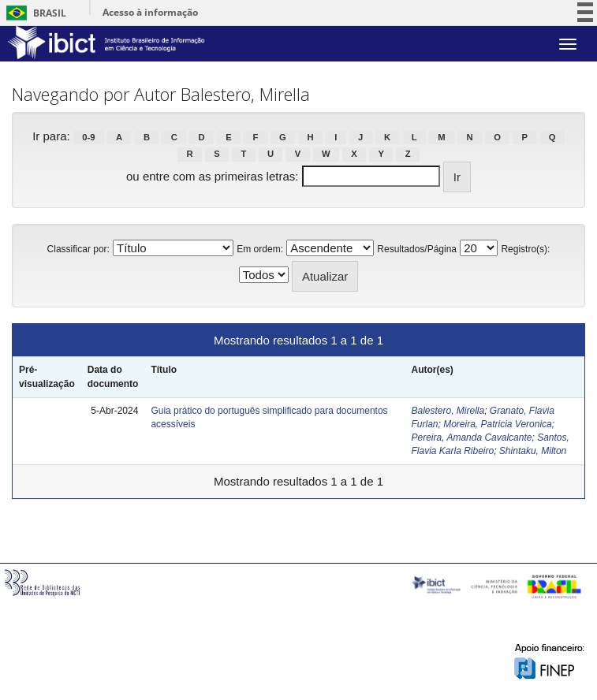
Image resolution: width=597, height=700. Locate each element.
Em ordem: (260, 249)
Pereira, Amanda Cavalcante (471, 438)
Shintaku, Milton (533, 451)
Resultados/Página (417, 249)
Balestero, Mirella (448, 411)
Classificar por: (78, 249)
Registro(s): (525, 249)
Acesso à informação (150, 12)
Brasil (34, 13)
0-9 (88, 137)
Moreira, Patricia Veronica (498, 424)
